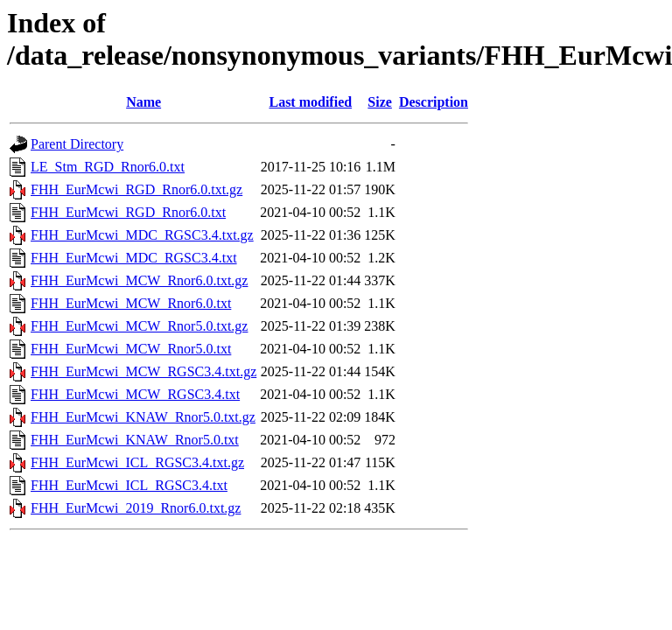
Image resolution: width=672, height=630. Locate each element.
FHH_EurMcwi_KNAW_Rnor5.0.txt (135, 440)
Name (143, 102)
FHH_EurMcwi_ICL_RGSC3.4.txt (129, 485)
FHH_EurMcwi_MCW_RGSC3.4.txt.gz (143, 371)
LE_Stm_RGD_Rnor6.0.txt (108, 167)
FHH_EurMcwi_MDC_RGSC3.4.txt (134, 258)
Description (434, 102)
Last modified (310, 102)
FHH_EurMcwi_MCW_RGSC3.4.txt (135, 394)
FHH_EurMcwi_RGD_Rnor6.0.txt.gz (136, 189)
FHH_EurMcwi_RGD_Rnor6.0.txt (128, 212)
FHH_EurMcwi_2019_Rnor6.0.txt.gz (136, 508)
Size (380, 102)
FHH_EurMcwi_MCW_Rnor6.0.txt (131, 303)
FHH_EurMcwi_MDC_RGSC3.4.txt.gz (142, 235)
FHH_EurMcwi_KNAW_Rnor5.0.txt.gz (143, 417)
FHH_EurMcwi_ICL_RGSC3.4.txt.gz (137, 462)
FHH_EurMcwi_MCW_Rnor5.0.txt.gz (139, 326)
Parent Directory (77, 144)
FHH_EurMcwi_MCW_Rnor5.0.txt (131, 349)
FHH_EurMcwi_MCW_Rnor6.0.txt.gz (139, 280)
